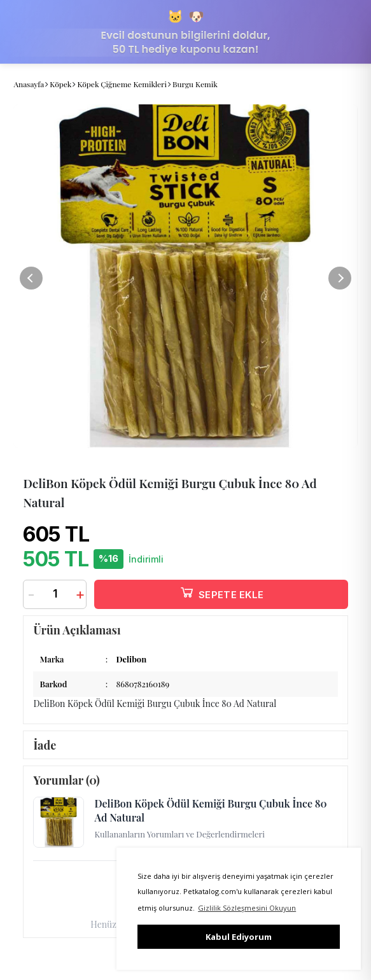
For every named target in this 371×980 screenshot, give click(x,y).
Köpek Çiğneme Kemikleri (122, 84)
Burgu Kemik (195, 84)
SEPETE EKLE (221, 592)
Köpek (60, 84)
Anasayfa (29, 84)
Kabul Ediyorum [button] (239, 937)
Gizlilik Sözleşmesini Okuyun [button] (247, 908)
